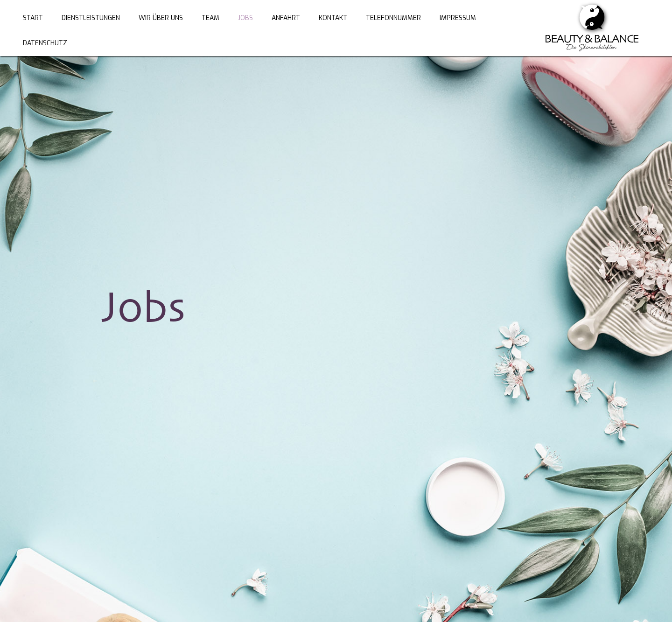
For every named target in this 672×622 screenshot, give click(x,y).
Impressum (458, 18)
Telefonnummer (393, 18)
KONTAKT (333, 18)
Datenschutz (45, 43)
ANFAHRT (286, 18)
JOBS (245, 18)
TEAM (210, 18)
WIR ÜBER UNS (161, 18)
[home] (592, 28)
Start (33, 18)
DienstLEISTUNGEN (91, 18)
